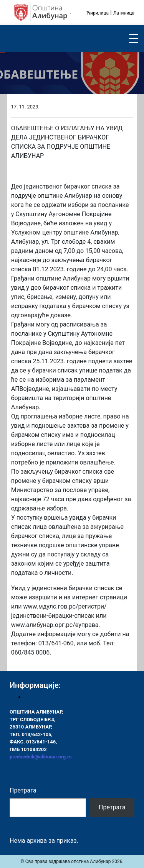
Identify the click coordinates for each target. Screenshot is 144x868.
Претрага (23, 790)
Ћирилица (98, 13)
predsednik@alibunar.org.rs (41, 757)
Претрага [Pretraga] (112, 807)
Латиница (124, 13)
